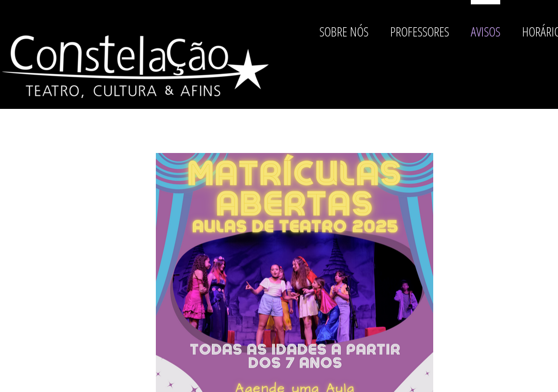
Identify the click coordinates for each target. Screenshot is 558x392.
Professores (420, 31)
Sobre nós (344, 31)
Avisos (486, 31)
